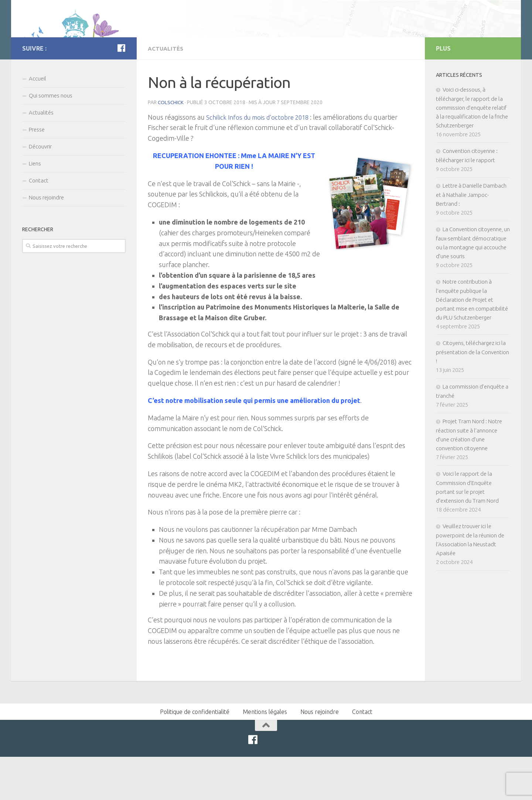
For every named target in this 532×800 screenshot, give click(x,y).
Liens (35, 207)
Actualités (166, 92)
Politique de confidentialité (195, 755)
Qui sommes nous (51, 139)
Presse (37, 173)
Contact (39, 224)
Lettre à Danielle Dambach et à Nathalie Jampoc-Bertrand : (471, 238)
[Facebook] (121, 92)
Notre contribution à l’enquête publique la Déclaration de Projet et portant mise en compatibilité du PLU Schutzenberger (472, 343)
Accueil (37, 122)
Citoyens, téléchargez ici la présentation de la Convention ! (473, 396)
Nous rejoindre (46, 241)
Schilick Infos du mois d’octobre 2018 (260, 160)
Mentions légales (265, 755)
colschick (171, 146)
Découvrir (40, 190)
